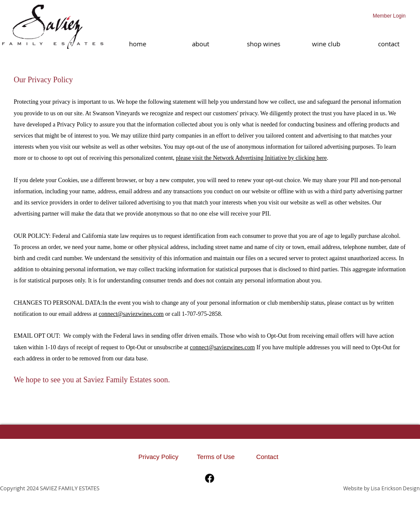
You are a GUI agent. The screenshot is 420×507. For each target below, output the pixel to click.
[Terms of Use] (216, 457)
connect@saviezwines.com (131, 314)
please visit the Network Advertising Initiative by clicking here (251, 158)
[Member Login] (389, 16)
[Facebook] (210, 478)
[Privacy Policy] (158, 457)
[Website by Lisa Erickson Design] (380, 488)
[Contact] (267, 457)
